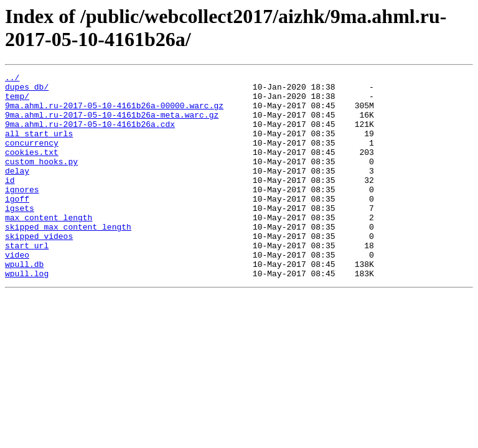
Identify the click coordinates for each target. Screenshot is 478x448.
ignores (22, 213)
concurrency (32, 157)
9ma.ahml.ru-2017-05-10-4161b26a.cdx (90, 135)
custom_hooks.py (41, 180)
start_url (27, 281)
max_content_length (49, 247)
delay (17, 191)
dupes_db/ (27, 90)
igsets (20, 236)
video (17, 292)
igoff (17, 225)
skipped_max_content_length (68, 258)
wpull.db (24, 303)
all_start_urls (39, 146)
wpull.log (27, 314)
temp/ (17, 101)
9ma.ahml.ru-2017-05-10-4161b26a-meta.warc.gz (112, 124)
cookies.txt (32, 169)
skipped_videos (39, 269)
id (10, 202)
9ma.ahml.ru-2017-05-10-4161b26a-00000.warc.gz (114, 113)
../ (12, 79)
